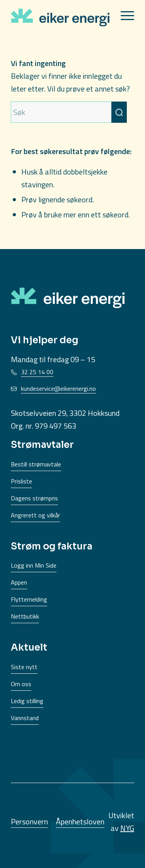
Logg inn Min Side (34, 565)
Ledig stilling (27, 701)
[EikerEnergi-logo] (60, 16)
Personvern (29, 821)
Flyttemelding (29, 599)
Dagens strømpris (34, 498)
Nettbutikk (25, 616)
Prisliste (21, 481)
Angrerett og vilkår (35, 515)
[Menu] (124, 15)
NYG (127, 828)
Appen (19, 582)
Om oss (21, 684)
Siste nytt (24, 667)
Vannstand (25, 718)
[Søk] (69, 112)
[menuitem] (124, 15)
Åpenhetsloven (80, 821)
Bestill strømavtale (36, 464)
